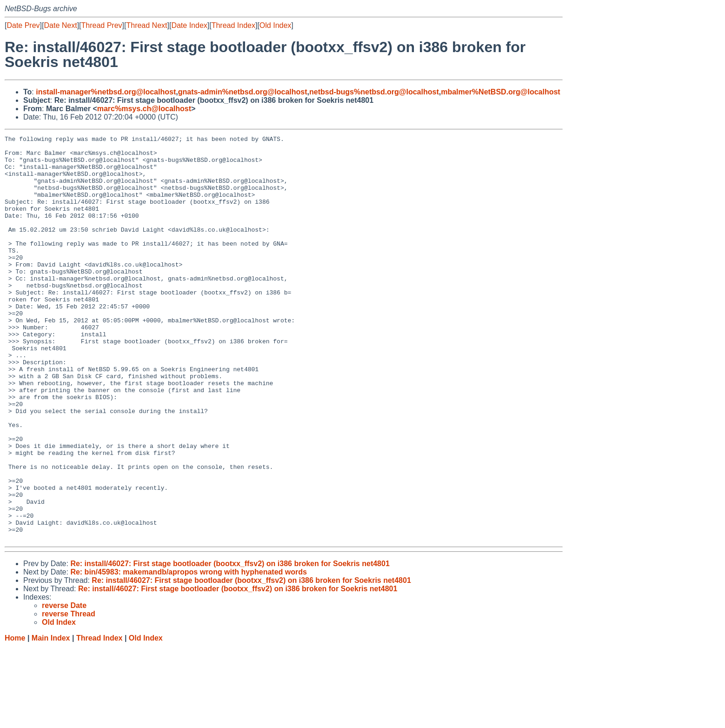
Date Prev (23, 25)
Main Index (51, 719)
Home (15, 719)
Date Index (189, 25)
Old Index (275, 25)
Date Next (60, 25)
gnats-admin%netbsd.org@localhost (243, 92)
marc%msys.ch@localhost (144, 109)
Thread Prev (102, 25)
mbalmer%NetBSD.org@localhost (501, 92)
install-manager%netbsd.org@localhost (106, 92)
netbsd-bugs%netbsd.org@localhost (374, 92)
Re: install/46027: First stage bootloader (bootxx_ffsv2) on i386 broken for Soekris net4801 (230, 645)
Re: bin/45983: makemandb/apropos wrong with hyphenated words (189, 653)
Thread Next (146, 25)
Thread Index (233, 25)
